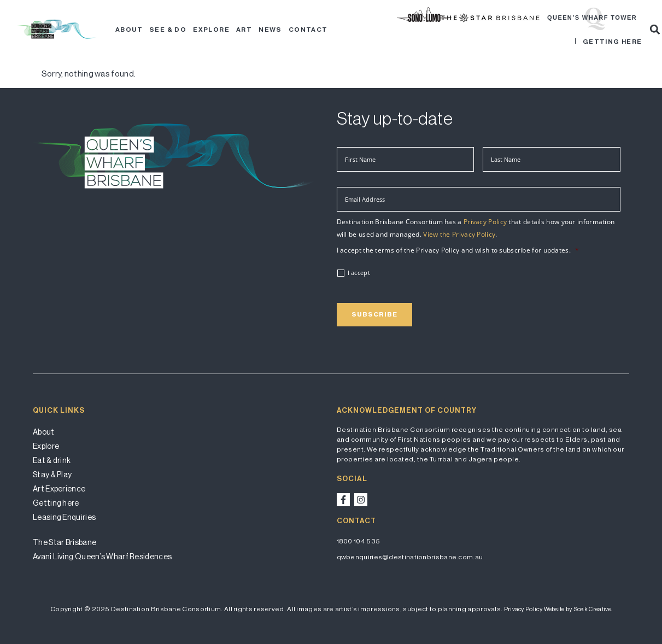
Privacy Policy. (523, 609)
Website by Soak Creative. (578, 609)
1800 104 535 (359, 541)
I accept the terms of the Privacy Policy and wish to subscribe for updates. (458, 250)
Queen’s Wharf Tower (592, 17)
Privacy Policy (485, 222)
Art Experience (59, 489)
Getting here (613, 42)
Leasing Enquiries (64, 517)
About (129, 30)
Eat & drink (52, 460)
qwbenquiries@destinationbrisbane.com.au (410, 557)
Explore (211, 30)
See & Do (168, 30)
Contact (308, 30)
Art (244, 30)
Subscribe (374, 314)
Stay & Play (52, 475)
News (270, 30)
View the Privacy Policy (459, 234)
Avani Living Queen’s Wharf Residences (102, 557)
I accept (359, 273)
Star (539, 17)
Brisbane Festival (447, 17)
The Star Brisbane (65, 542)
